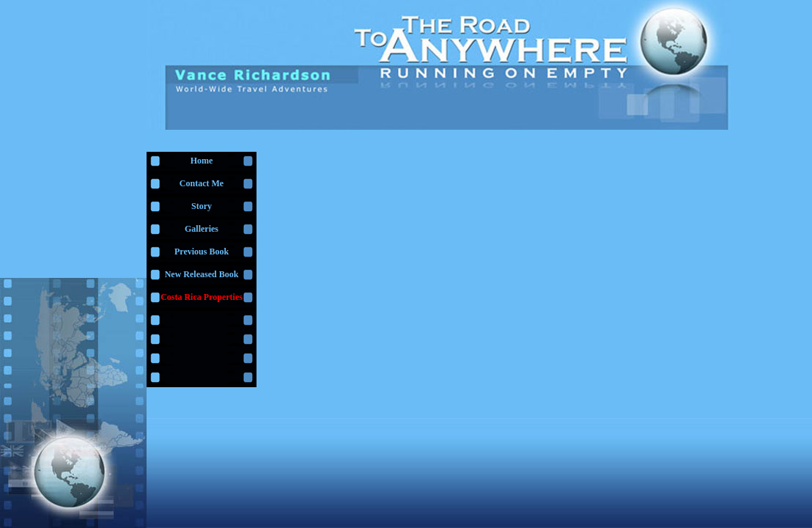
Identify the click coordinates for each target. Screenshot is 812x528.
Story (202, 206)
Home (202, 161)
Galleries (202, 229)
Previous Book (202, 252)
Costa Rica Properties (202, 297)
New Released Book (202, 274)
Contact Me (202, 183)
